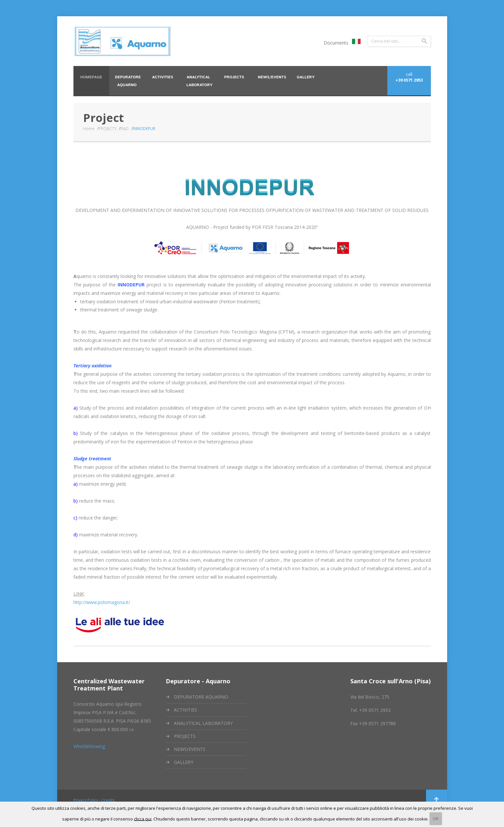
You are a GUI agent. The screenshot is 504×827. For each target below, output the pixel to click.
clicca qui (143, 819)
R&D (124, 129)
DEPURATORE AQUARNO (201, 697)
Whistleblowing (89, 746)
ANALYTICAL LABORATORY (203, 723)
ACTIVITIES (186, 710)
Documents (336, 43)
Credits (108, 800)
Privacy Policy (86, 800)
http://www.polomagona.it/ (102, 602)
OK (436, 819)
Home (89, 129)
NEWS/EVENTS (190, 749)
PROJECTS (107, 129)
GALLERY (184, 762)
